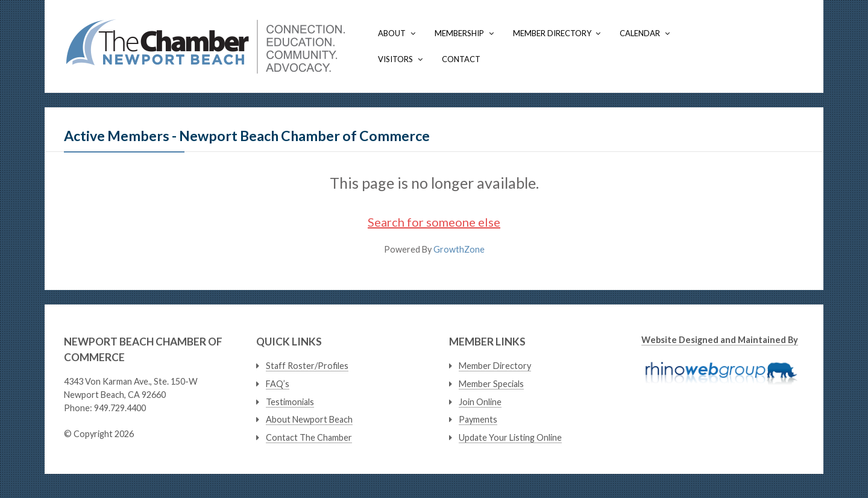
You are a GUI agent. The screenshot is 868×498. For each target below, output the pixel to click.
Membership (459, 33)
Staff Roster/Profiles (307, 366)
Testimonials (290, 402)
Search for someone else (434, 222)
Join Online (480, 402)
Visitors (395, 59)
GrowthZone (459, 249)
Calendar (640, 33)
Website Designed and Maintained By (720, 340)
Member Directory (552, 33)
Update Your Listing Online (510, 437)
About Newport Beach (309, 419)
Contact (461, 59)
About (392, 33)
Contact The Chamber (309, 437)
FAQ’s (278, 384)
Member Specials (491, 384)
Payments (478, 419)
